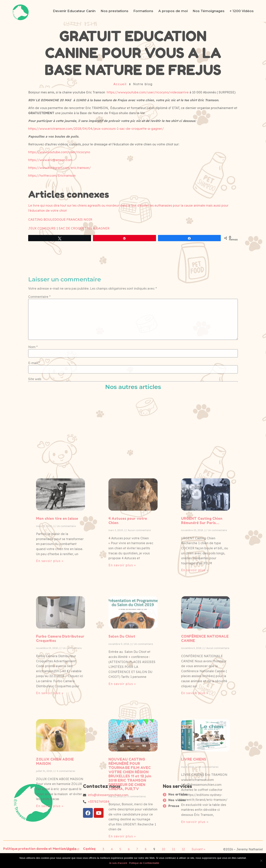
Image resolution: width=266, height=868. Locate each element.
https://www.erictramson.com (50, 160)
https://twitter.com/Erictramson (52, 176)
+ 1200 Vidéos (242, 11)
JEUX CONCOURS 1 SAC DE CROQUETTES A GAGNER (69, 228)
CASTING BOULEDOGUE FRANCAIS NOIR (60, 219)
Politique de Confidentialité (144, 863)
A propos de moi (173, 11)
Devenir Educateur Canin (74, 11)
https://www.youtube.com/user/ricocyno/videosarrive (148, 92)
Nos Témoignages (209, 11)
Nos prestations (115, 11)
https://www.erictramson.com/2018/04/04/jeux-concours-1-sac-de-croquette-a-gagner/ (96, 129)
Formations (143, 11)
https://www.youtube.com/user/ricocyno (59, 152)
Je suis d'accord (118, 863)
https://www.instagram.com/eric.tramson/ (60, 168)
